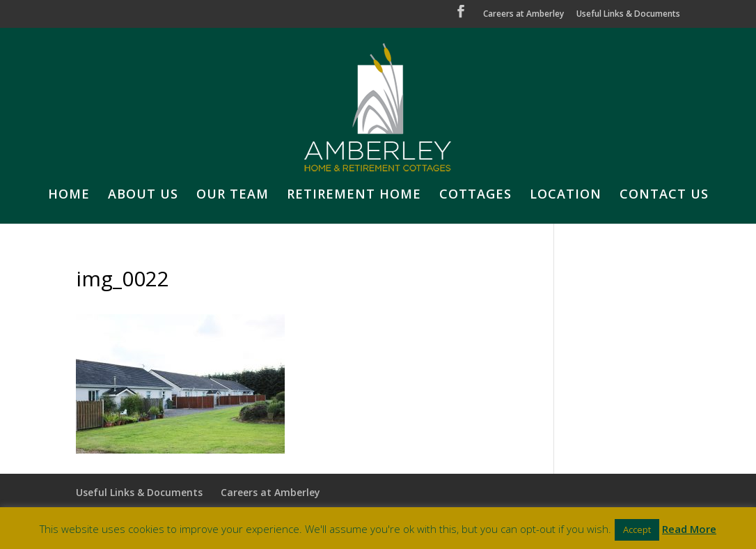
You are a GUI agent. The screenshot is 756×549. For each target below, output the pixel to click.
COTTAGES (475, 195)
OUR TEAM (233, 195)
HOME (69, 195)
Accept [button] (637, 529)
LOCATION (566, 195)
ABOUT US (143, 195)
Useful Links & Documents (628, 15)
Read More (689, 529)
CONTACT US (664, 195)
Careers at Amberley (523, 15)
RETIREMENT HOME (354, 195)
